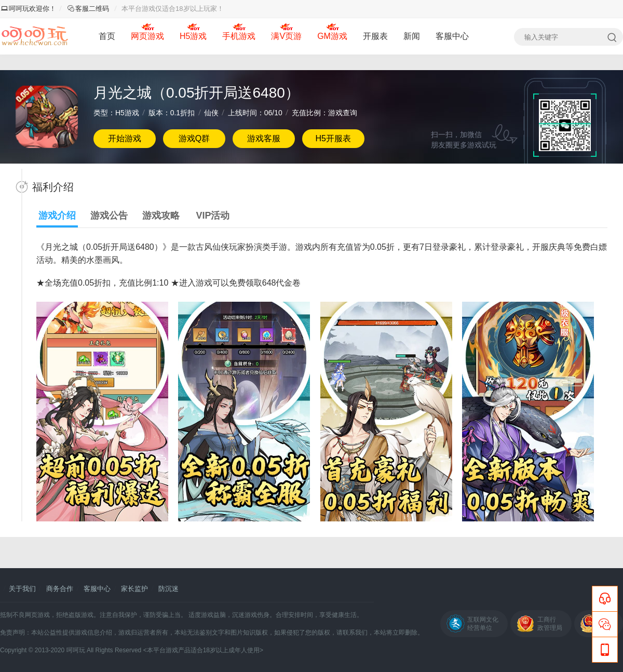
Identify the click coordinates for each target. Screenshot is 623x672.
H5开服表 (333, 138)
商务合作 (60, 589)
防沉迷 (168, 589)
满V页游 (286, 36)
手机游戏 (239, 36)
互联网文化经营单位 (483, 624)
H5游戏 (193, 36)
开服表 (375, 36)
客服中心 (452, 36)
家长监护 (134, 589)
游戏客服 (264, 138)
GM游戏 (332, 36)
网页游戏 (147, 36)
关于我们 (22, 589)
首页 (107, 36)
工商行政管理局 (550, 624)
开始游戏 (125, 138)
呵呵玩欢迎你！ (29, 9)
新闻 (412, 36)
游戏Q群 (194, 138)
